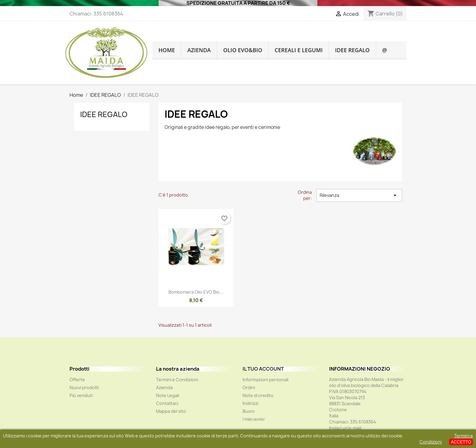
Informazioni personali (265, 380)
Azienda (199, 50)
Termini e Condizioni (177, 380)
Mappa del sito (171, 411)
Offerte (77, 380)
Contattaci (167, 403)
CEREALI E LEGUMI (299, 50)
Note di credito (258, 395)
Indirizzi (250, 403)
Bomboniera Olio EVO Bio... (196, 292)
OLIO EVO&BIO (243, 50)
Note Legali (168, 395)
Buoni (248, 411)
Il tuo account (263, 369)
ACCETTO (461, 442)
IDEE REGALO (352, 50)
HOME (167, 50)
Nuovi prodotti (84, 387)
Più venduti (81, 395)
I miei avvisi (253, 419)
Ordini (249, 387)
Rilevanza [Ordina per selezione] (359, 195)
